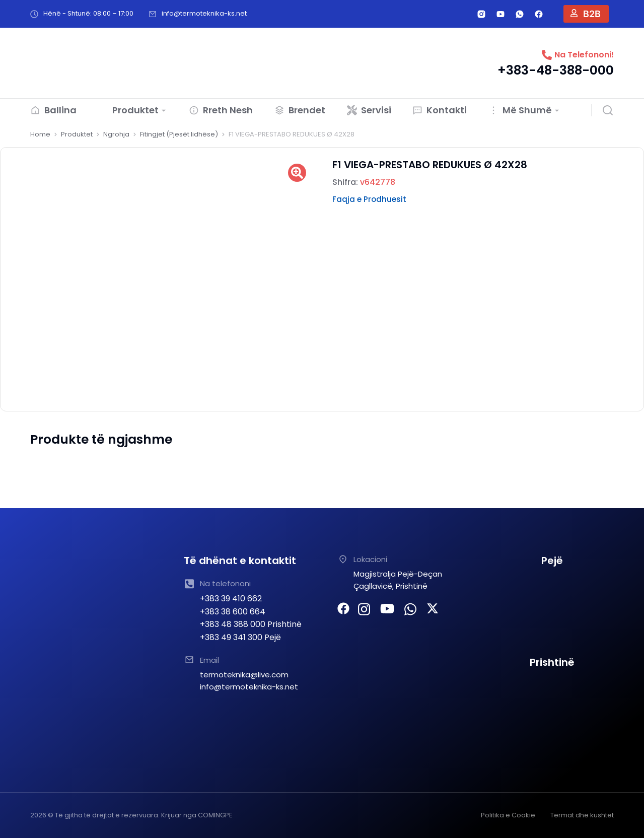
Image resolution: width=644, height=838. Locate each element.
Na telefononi (225, 583)
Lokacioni (370, 559)
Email (209, 660)
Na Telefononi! (584, 55)
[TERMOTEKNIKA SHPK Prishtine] (552, 713)
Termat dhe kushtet (582, 815)
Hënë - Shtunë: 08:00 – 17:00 (88, 13)
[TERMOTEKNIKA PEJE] (552, 611)
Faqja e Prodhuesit (369, 199)
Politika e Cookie (508, 815)
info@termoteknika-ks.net (204, 13)
